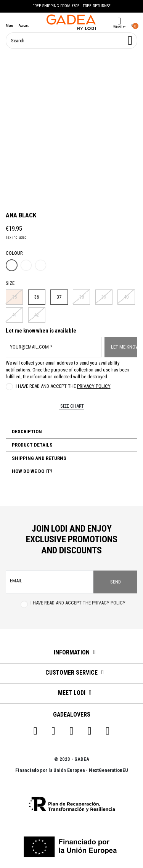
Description (26, 432)
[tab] (71, 432)
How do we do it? (31, 471)
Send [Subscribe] (116, 582)
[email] (50, 582)
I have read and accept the (63, 386)
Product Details (32, 445)
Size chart (71, 406)
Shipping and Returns (39, 458)
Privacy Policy (94, 386)
